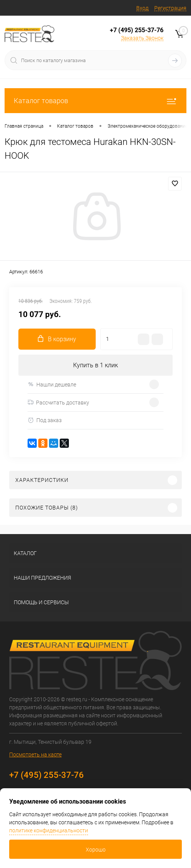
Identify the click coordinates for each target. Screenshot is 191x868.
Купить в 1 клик (95, 365)
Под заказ (45, 420)
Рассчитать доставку (58, 403)
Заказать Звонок (142, 38)
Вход (142, 8)
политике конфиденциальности (49, 830)
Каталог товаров (95, 101)
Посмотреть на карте (35, 755)
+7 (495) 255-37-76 (137, 30)
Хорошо (96, 850)
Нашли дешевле (52, 384)
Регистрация (170, 8)
